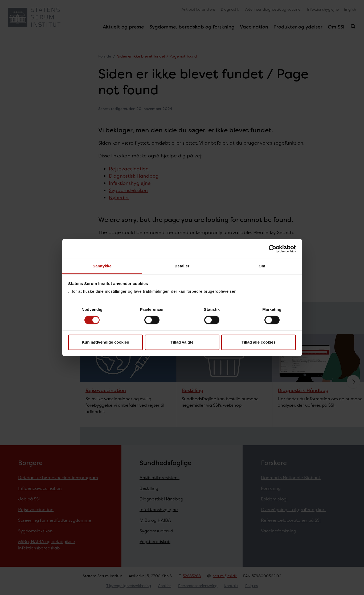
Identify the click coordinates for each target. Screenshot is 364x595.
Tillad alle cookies (259, 342)
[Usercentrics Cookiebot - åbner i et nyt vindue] (273, 249)
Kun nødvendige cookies (105, 342)
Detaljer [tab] (182, 266)
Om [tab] (262, 266)
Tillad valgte (182, 342)
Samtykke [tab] (102, 266)
